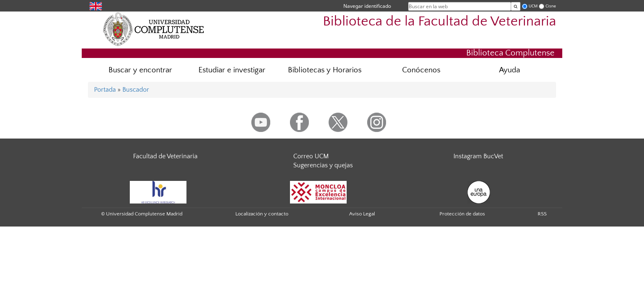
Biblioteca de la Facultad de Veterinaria (439, 22)
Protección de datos (462, 214)
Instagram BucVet (478, 156)
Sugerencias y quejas (323, 165)
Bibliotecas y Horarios (325, 70)
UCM (533, 6)
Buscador (136, 90)
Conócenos (421, 70)
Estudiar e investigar (232, 70)
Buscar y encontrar (140, 70)
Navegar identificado (367, 6)
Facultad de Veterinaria (165, 156)
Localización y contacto (262, 214)
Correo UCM (311, 156)
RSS (542, 214)
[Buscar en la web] (516, 6)
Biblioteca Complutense (510, 53)
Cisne (551, 6)
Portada (105, 90)
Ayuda (509, 70)
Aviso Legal (362, 214)
